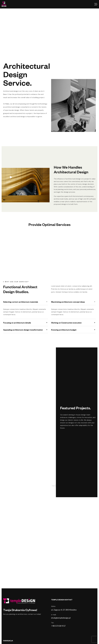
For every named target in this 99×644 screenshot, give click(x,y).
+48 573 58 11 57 (58, 626)
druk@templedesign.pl (61, 618)
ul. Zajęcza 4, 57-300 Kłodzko (64, 610)
